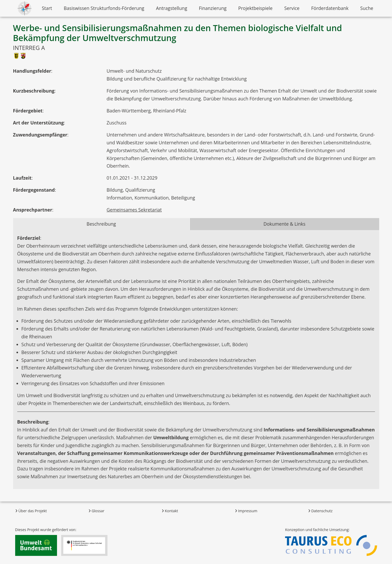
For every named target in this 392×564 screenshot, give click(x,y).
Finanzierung (213, 8)
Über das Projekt (31, 511)
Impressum (246, 511)
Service (292, 8)
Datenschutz (320, 511)
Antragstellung (171, 8)
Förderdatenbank (330, 8)
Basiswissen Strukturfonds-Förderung (104, 8)
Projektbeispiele (255, 8)
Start (47, 8)
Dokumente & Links (284, 224)
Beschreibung (101, 224)
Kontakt (170, 511)
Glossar (96, 511)
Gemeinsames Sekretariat (134, 210)
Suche (367, 8)
